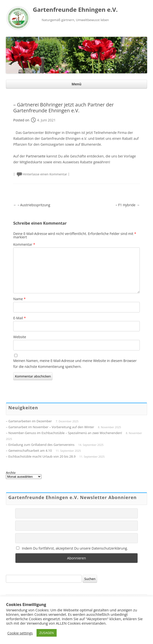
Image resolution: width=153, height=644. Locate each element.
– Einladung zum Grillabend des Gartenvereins (40, 445)
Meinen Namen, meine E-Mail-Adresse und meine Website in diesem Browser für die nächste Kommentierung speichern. (75, 364)
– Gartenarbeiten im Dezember (29, 421)
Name (19, 299)
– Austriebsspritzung (32, 205)
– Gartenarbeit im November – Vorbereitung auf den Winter (50, 427)
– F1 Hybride (128, 205)
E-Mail (19, 318)
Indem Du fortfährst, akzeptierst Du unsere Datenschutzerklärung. (72, 548)
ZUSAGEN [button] (47, 633)
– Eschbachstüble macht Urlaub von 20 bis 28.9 (41, 456)
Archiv (11, 473)
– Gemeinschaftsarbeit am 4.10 (29, 451)
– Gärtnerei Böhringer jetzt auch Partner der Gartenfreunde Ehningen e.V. (64, 108)
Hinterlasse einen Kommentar (45, 174)
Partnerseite (36, 156)
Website (20, 337)
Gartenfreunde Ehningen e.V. (75, 10)
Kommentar (24, 244)
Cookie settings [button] (20, 633)
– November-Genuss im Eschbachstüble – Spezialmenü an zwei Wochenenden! (64, 433)
